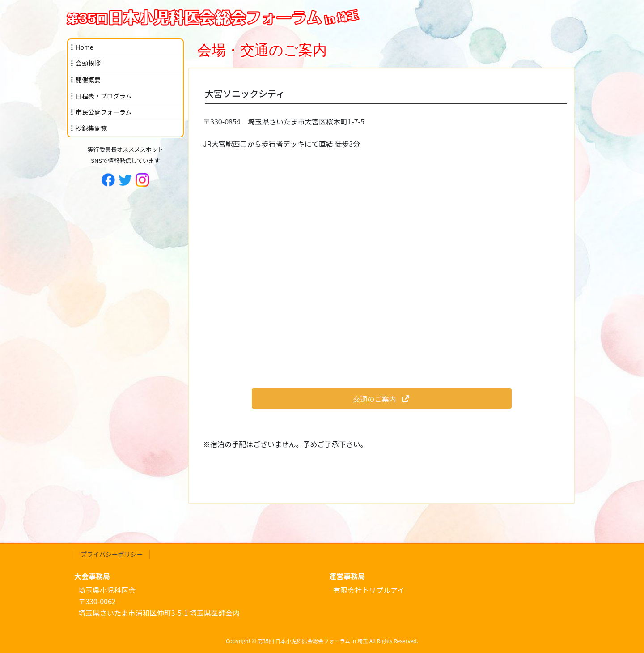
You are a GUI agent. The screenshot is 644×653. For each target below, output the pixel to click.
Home (84, 47)
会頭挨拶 (88, 63)
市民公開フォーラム (104, 112)
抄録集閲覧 (91, 128)
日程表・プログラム (104, 96)
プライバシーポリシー (112, 554)
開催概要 (88, 80)
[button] (382, 399)
